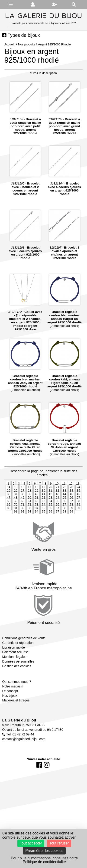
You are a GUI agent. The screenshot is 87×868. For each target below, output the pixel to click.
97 (57, 524)
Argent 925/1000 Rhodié (55, 44)
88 (64, 521)
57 (78, 510)
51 (36, 510)
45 (71, 507)
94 (36, 524)
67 (71, 514)
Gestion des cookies (17, 679)
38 (23, 507)
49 (23, 510)
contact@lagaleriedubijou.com (24, 752)
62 (36, 514)
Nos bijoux (10, 708)
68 (78, 514)
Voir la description (43, 86)
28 (29, 503)
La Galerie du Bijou (19, 733)
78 (71, 517)
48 (16, 510)
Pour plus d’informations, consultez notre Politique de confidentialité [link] (44, 860)
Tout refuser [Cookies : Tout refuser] (59, 843)
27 (23, 503)
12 (71, 496)
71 (23, 517)
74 (43, 517)
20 (50, 500)
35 (78, 503)
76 (57, 517)
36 (9, 507)
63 (43, 514)
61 (29, 514)
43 (57, 507)
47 (9, 510)
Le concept (10, 704)
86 (50, 521)
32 (57, 503)
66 (64, 514)
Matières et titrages (16, 713)
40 (36, 507)
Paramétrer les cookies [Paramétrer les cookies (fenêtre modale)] (44, 851)
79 (78, 517)
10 (57, 496)
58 (9, 514)
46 (78, 507)
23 (71, 500)
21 (57, 500)
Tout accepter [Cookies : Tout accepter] (31, 843)
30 (43, 503)
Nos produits (27, 44)
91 (16, 524)
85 (43, 521)
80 (9, 521)
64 (50, 514)
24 (78, 500)
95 (43, 524)
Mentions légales (14, 670)
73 (36, 517)
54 (57, 510)
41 (43, 507)
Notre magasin (13, 699)
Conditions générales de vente (24, 651)
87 (57, 521)
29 (36, 503)
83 (29, 521)
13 (78, 496)
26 (16, 503)
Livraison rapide (13, 660)
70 (16, 517)
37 (16, 507)
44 (64, 507)
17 (29, 500)
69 (9, 517)
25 (9, 503)
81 (16, 521)
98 (64, 524)
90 (78, 521)
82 (23, 521)
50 (29, 510)
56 (71, 510)
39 (29, 507)
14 (9, 500)
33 (64, 503)
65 (57, 514)
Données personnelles (18, 674)
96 (50, 524)
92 (23, 524)
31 (50, 503)
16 (23, 500)
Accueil (9, 44)
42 (50, 507)
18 (36, 500)
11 (64, 496)
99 (71, 524)
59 (16, 514)
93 (29, 524)
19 (43, 500)
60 (23, 514)
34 (71, 503)
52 (43, 510)
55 (64, 510)
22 (64, 500)
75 (50, 517)
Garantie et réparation (18, 656)
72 (29, 517)
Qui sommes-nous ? (16, 694)
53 (50, 510)
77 (64, 517)
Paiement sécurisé (15, 665)
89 (71, 521)
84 (36, 521)
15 (16, 500)
